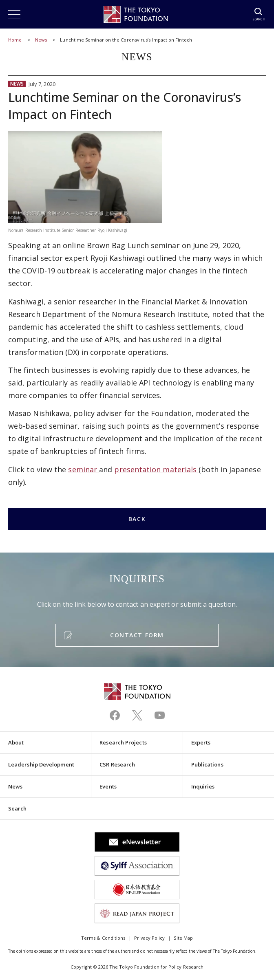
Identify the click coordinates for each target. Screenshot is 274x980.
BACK (137, 519)
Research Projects (123, 742)
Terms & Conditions (103, 938)
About (16, 742)
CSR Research (117, 764)
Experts (201, 742)
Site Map (183, 938)
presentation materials (156, 469)
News (41, 40)
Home (15, 40)
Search (17, 808)
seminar (84, 469)
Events (108, 786)
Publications (207, 764)
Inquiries (203, 786)
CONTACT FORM (137, 635)
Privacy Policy (149, 938)
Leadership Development (41, 764)
